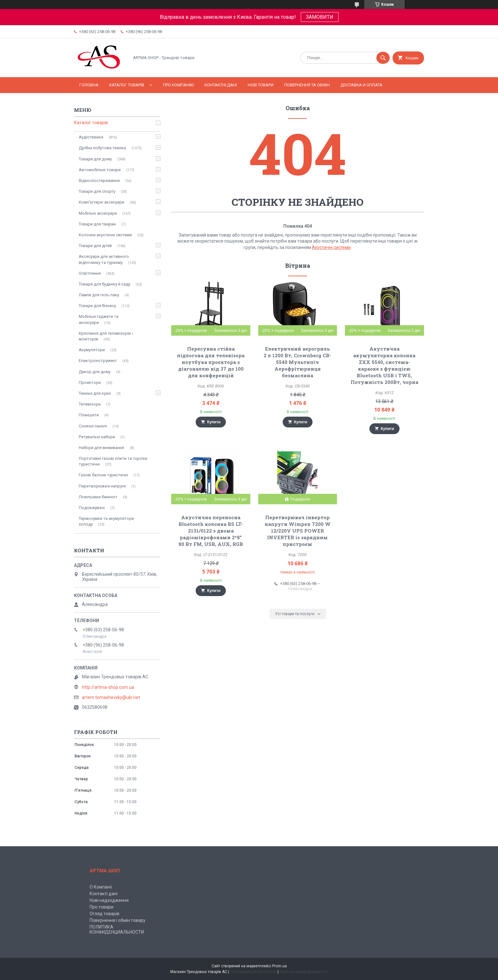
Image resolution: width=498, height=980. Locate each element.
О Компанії (101, 887)
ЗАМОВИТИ (320, 17)
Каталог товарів (127, 85)
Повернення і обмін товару (118, 920)
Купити (214, 422)
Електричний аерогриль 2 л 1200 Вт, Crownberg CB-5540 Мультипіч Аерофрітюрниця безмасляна (297, 362)
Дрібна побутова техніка (102, 148)
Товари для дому (95, 159)
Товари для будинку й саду (104, 284)
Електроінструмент (98, 361)
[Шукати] (383, 58)
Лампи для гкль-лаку (99, 295)
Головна (89, 85)
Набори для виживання (101, 448)
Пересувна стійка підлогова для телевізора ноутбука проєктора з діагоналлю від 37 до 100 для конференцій (211, 362)
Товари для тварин (97, 224)
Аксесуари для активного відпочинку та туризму (104, 259)
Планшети (89, 415)
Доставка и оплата (361, 85)
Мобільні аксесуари (98, 213)
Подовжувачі (92, 508)
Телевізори (90, 404)
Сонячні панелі (93, 426)
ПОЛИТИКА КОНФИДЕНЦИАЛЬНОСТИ (117, 930)
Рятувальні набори (97, 437)
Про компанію (178, 85)
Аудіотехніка (91, 137)
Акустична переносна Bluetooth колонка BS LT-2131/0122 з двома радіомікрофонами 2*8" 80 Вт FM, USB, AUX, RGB (211, 531)
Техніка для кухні (95, 393)
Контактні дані (221, 85)
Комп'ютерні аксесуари (101, 202)
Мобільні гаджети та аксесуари (99, 319)
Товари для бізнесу (97, 306)
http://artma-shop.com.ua (108, 687)
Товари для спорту (97, 191)
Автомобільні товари (100, 170)
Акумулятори (92, 350)
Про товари (101, 907)
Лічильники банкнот (98, 497)
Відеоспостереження (99, 181)
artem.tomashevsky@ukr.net (111, 697)
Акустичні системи (331, 247)
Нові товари (261, 85)
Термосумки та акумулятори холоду (106, 521)
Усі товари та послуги (295, 614)
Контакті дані (104, 894)
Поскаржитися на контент (253, 972)
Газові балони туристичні (103, 475)
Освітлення (90, 273)
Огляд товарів (104, 914)
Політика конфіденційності (304, 972)
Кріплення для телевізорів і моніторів (106, 336)
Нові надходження (109, 900)
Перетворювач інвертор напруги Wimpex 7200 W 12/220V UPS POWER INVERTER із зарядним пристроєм (298, 531)
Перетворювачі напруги (102, 486)
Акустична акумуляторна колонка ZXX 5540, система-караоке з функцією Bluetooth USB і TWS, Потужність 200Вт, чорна (384, 365)
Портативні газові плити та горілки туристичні (113, 461)
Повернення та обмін (307, 85)
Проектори (90, 383)
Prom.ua (279, 966)
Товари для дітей (95, 246)
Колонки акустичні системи (105, 235)
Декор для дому (95, 372)
